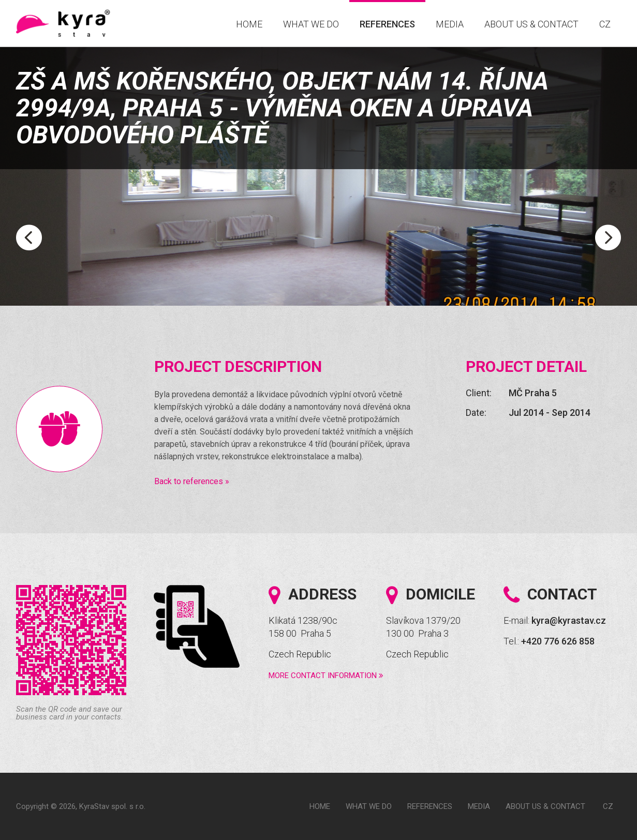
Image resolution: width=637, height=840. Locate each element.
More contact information (326, 676)
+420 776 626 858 (558, 641)
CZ (605, 24)
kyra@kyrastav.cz (569, 620)
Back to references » (192, 481)
